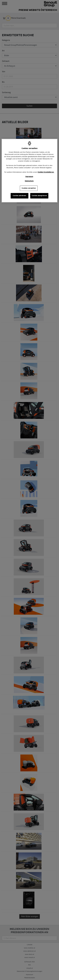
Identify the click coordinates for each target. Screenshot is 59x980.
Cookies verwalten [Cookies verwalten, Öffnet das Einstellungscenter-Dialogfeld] (29, 188)
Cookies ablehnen (19, 196)
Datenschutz (29, 181)
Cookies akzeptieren (39, 196)
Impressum (29, 177)
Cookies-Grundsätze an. (46, 172)
